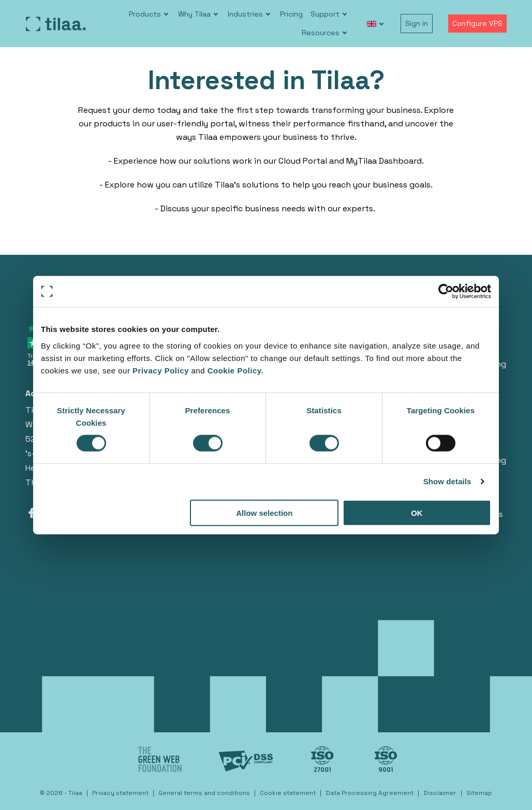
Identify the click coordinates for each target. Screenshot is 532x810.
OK (417, 512)
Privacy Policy (162, 370)
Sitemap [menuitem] (479, 793)
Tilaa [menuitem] (75, 793)
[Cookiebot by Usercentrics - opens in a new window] (446, 292)
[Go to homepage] (56, 24)
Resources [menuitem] (321, 33)
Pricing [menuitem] (291, 14)
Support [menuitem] (325, 14)
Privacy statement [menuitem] (120, 793)
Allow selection (264, 512)
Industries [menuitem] (245, 14)
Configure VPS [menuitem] (477, 23)
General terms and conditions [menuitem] (204, 793)
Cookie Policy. (235, 370)
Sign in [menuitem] (417, 23)
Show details (447, 481)
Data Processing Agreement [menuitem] (370, 793)
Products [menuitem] (145, 14)
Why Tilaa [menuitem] (194, 14)
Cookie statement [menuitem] (288, 793)
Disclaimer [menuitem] (440, 793)
